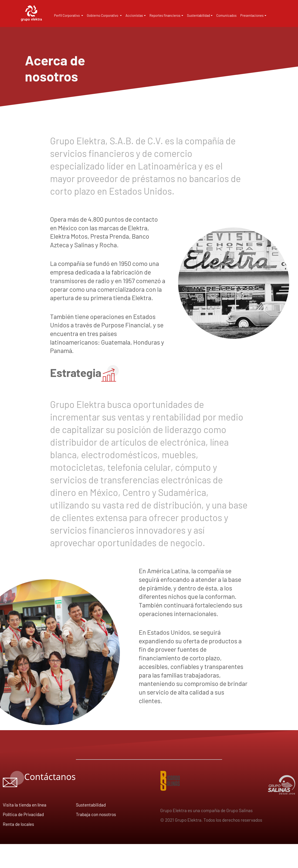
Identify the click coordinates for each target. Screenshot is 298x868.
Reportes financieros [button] (165, 15)
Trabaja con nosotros (96, 814)
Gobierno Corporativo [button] (103, 15)
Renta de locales (18, 824)
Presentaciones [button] (252, 15)
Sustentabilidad (91, 805)
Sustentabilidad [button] (198, 15)
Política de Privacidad (23, 814)
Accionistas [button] (134, 15)
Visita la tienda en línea (25, 805)
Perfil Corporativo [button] (67, 15)
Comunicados (226, 15)
